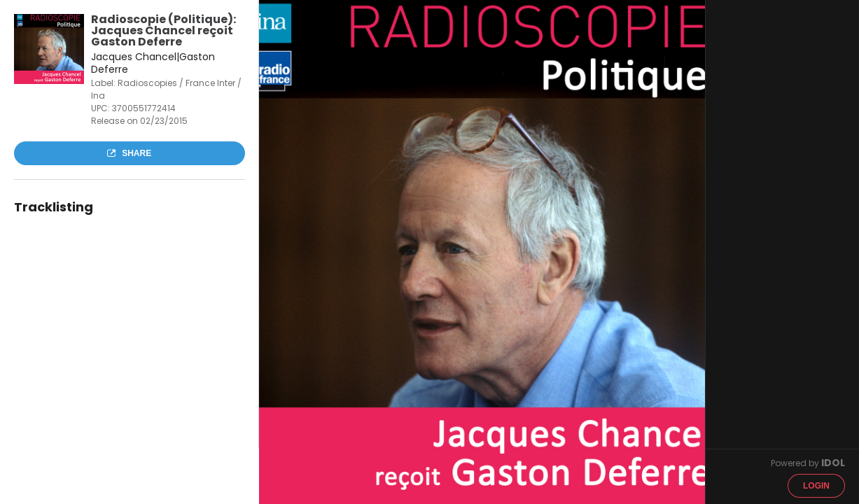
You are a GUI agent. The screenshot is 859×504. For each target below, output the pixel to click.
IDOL (833, 463)
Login (816, 486)
